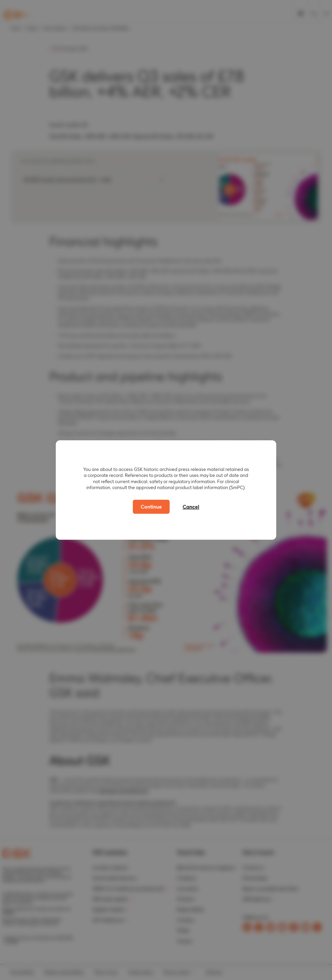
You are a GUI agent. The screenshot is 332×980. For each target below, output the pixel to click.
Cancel (191, 507)
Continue (151, 507)
